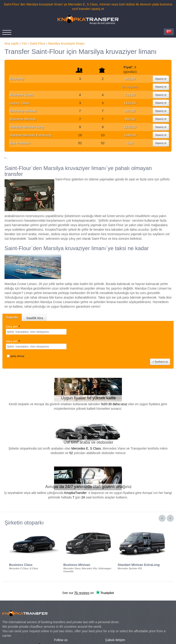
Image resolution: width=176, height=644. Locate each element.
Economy (17, 79)
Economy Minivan (23, 111)
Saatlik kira (35, 318)
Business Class (21, 95)
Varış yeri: (13, 341)
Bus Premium (20, 143)
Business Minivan (23, 119)
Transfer (12, 317)
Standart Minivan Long (27, 127)
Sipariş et (161, 79)
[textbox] (36, 332)
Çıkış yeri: (13, 327)
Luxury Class (20, 103)
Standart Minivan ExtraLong (31, 135)
